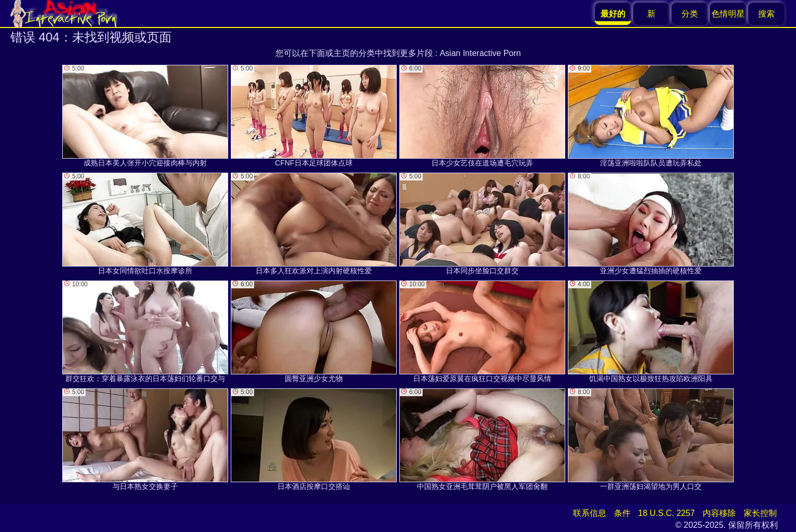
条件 (622, 513)
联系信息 (590, 513)
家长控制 (760, 513)
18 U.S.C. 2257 (667, 513)
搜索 (766, 14)
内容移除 (719, 513)
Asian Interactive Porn (480, 53)
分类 (690, 14)
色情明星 (728, 14)
